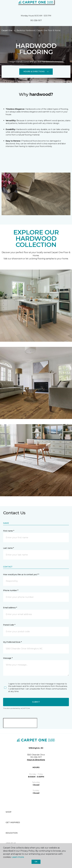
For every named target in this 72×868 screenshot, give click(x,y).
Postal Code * (9, 625)
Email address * (10, 608)
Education (12, 833)
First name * (9, 531)
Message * (8, 658)
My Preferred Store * (12, 642)
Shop (9, 812)
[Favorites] (65, 5)
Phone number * (11, 590)
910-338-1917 (36, 20)
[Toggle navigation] (4, 5)
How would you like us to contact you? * (21, 574)
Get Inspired (13, 822)
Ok (36, 862)
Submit (36, 702)
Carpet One (7, 30)
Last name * (8, 548)
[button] (62, 5)
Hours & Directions (36, 71)
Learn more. (18, 857)
